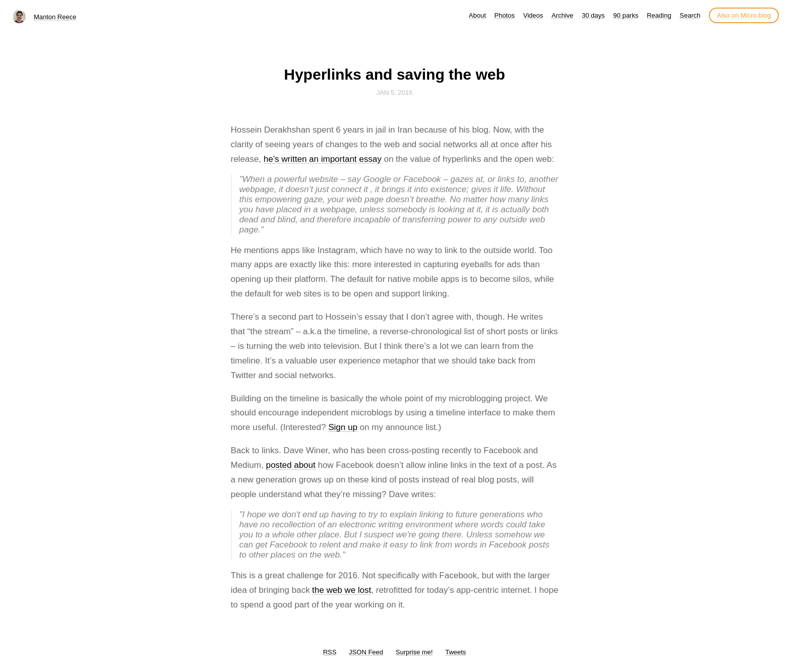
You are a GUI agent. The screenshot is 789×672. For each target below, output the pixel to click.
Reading (659, 15)
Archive (562, 15)
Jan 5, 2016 (395, 93)
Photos (504, 15)
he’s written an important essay (323, 159)
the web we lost (342, 590)
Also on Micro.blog (744, 15)
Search (690, 15)
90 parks (626, 15)
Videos (533, 15)
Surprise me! (414, 652)
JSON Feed (366, 652)
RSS (330, 652)
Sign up (343, 427)
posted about (290, 465)
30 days (593, 15)
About (477, 15)
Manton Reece (55, 17)
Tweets (456, 652)
